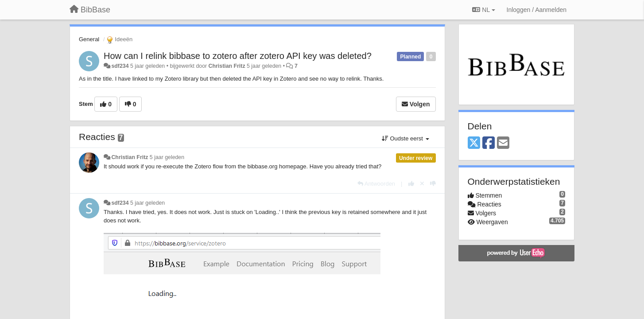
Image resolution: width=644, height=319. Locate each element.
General (89, 39)
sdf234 (120, 66)
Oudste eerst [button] (405, 138)
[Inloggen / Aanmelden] (537, 10)
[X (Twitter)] (474, 143)
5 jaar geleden (167, 157)
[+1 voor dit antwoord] (411, 184)
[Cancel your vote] (422, 184)
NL (483, 10)
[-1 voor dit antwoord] (433, 184)
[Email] (503, 143)
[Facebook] (489, 143)
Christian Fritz (227, 66)
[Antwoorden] (376, 184)
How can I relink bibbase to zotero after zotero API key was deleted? (238, 56)
